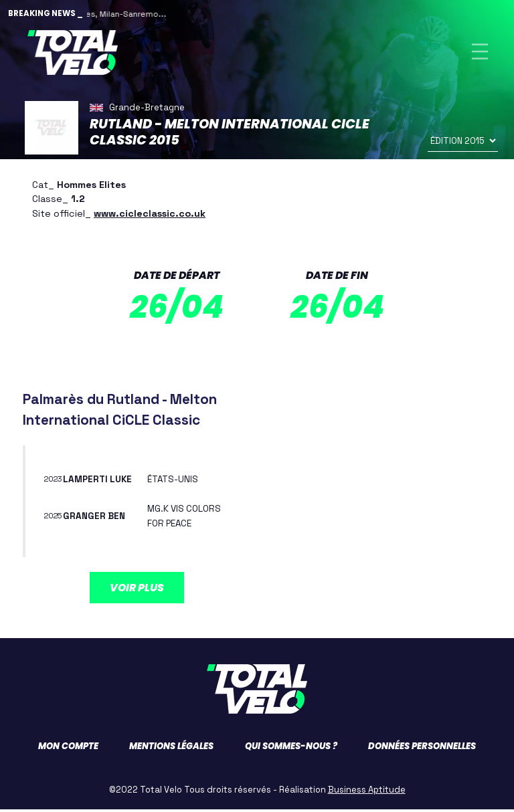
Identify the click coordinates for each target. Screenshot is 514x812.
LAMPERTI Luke (99, 482)
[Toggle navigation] (480, 53)
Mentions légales (171, 749)
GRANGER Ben (95, 518)
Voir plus (137, 590)
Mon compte (68, 749)
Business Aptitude (367, 792)
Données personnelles (422, 749)
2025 (55, 518)
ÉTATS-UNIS (174, 482)
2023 (55, 482)
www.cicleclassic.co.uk (150, 215)
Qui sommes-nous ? (291, 749)
